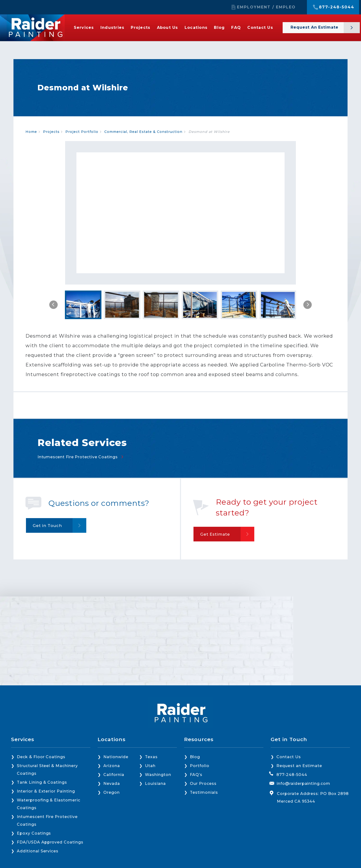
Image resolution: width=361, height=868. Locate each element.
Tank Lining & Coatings (42, 782)
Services (84, 28)
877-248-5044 (337, 7)
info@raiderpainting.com (303, 784)
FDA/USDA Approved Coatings (50, 842)
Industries (112, 28)
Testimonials (204, 792)
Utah (150, 766)
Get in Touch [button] (50, 612)
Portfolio (200, 766)
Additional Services (38, 851)
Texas (151, 757)
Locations (196, 28)
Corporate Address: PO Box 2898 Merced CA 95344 (313, 797)
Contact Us (260, 28)
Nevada (112, 784)
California (114, 775)
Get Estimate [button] (218, 620)
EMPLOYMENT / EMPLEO (266, 7)
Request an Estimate (315, 27)
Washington (158, 775)
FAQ (236, 28)
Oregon (112, 792)
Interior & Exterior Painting (46, 791)
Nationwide (116, 757)
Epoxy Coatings (34, 833)
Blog (219, 28)
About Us (168, 28)
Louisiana (155, 784)
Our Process (203, 784)
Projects (140, 28)
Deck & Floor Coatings (41, 757)
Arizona (112, 766)
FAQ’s (196, 775)
